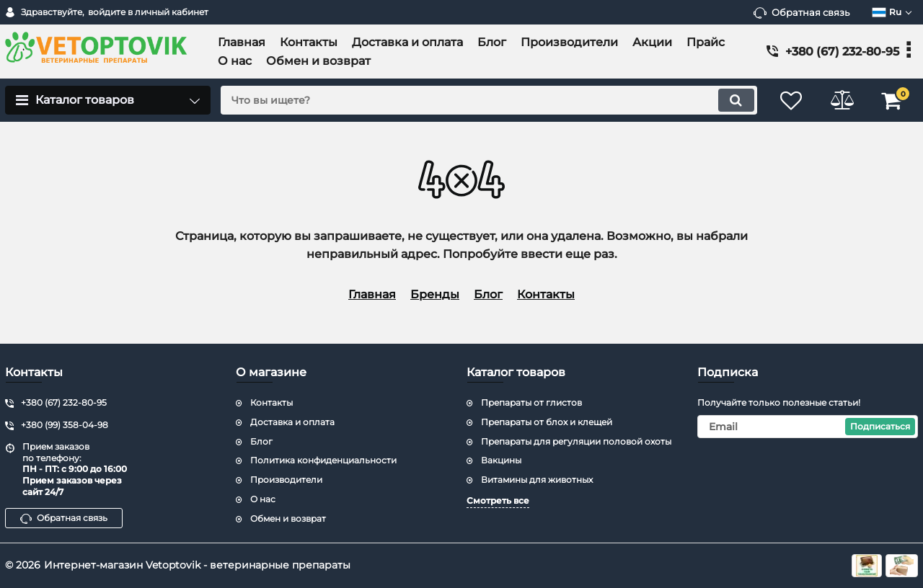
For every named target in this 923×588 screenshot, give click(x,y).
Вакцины (501, 460)
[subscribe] (808, 427)
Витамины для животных (537, 480)
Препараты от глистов (531, 402)
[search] (489, 100)
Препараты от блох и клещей (547, 422)
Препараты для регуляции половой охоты (576, 441)
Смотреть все (498, 500)
